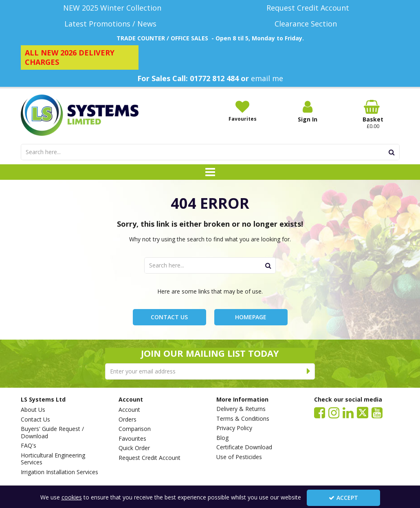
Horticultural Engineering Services (53, 459)
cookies (72, 497)
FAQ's (29, 446)
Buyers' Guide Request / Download (52, 432)
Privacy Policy (234, 428)
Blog (222, 438)
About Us (33, 410)
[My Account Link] (308, 112)
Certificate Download (244, 447)
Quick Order (134, 448)
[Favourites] (242, 111)
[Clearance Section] (308, 24)
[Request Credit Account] (308, 8)
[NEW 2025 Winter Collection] (112, 8)
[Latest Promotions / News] (112, 24)
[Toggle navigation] (210, 172)
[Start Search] (392, 152)
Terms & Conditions (243, 419)
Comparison (135, 429)
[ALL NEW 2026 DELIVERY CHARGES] (80, 57)
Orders (128, 420)
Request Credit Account (150, 458)
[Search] (203, 152)
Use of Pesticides (239, 457)
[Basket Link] (373, 115)
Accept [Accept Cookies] (343, 498)
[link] (320, 412)
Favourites (132, 439)
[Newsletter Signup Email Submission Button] (309, 371)
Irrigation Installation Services (59, 472)
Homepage (251, 317)
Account (129, 410)
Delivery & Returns (241, 409)
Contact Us (169, 317)
